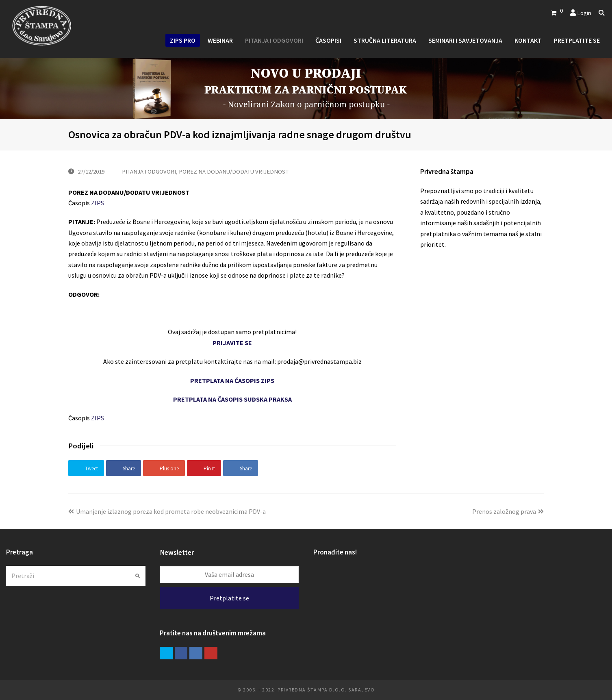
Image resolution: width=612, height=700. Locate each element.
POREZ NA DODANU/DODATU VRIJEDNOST (234, 171)
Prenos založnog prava (508, 511)
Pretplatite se (229, 598)
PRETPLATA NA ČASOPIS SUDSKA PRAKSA (232, 399)
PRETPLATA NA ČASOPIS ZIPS (232, 380)
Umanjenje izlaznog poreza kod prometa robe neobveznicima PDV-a (167, 511)
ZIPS (98, 203)
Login (584, 13)
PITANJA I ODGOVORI (149, 171)
